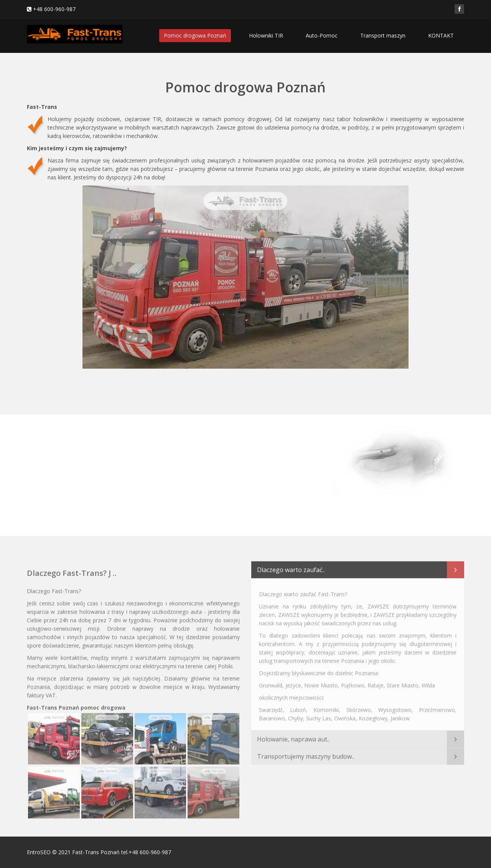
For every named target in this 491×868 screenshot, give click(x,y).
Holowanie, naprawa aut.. (293, 736)
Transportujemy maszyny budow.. (306, 753)
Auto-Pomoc (322, 35)
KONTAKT (441, 35)
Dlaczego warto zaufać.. (291, 567)
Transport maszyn (383, 35)
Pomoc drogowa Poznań (195, 35)
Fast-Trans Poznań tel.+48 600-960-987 (122, 852)
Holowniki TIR (266, 35)
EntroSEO (39, 852)
